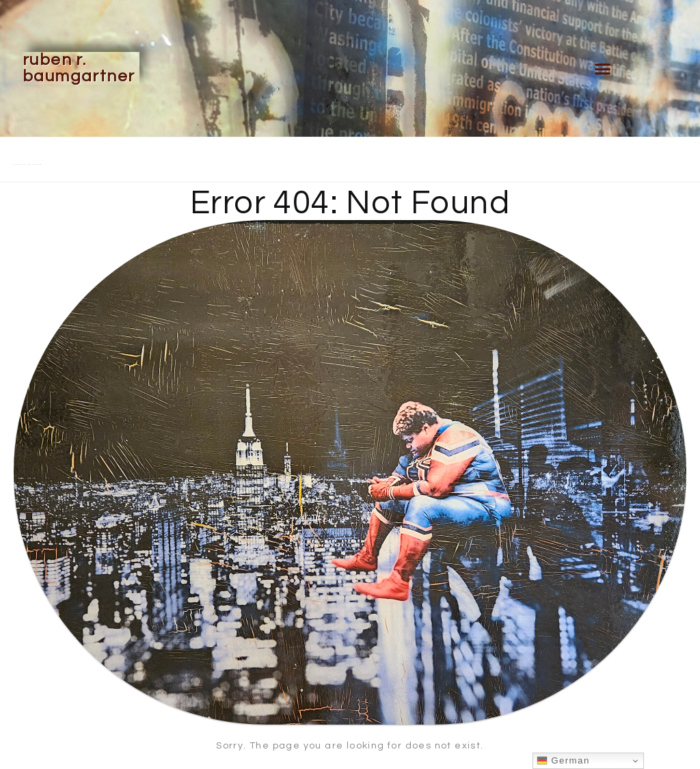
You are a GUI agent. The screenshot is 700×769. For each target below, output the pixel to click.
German (563, 761)
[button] (603, 68)
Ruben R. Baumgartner (79, 68)
